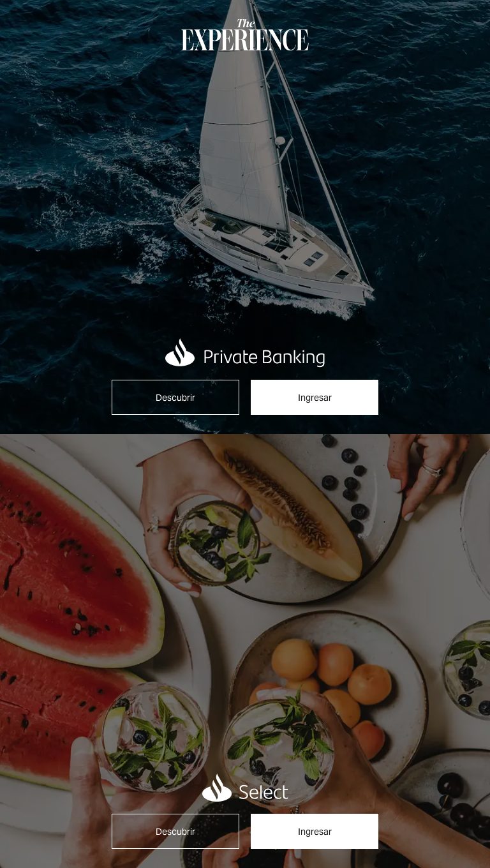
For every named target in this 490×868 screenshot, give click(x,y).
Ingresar (315, 398)
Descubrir (175, 398)
